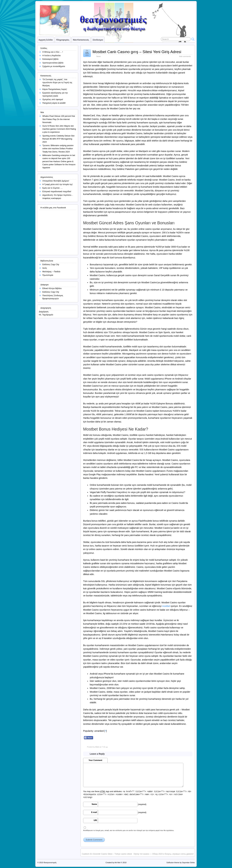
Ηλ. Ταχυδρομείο (46, 315)
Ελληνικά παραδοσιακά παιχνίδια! (57, 192)
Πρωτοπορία (48, 275)
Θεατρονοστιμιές (50, 863)
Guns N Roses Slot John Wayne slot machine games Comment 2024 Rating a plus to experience (59, 129)
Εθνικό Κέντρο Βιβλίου (52, 288)
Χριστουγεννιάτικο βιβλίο (53, 63)
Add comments (185, 56)
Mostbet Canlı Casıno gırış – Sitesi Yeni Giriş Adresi (137, 52)
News (99, 56)
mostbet (166, 606)
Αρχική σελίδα (46, 40)
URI (95, 820)
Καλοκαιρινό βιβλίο (50, 59)
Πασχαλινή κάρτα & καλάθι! (54, 103)
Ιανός (45, 268)
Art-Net (117, 863)
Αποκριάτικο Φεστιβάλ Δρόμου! (56, 181)
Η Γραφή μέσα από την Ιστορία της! (58, 184)
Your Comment (95, 760)
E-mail (94, 812)
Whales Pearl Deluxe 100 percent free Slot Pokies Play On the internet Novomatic (59, 119)
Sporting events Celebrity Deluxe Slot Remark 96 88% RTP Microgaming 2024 (58, 139)
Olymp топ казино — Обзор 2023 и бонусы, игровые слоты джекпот (164, 854)
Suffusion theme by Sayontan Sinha (181, 863)
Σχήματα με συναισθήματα (54, 66)
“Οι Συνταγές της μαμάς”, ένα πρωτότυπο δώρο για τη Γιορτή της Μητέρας (57, 83)
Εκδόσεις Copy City (51, 265)
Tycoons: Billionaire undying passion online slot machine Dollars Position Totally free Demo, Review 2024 (58, 149)
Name (94, 804)
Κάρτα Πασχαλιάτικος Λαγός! (55, 89)
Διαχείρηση (44, 312)
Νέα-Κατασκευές (81, 40)
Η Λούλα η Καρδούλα (51, 56)
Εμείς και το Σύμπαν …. (53, 188)
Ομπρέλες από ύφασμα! (53, 99)
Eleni (97, 747)
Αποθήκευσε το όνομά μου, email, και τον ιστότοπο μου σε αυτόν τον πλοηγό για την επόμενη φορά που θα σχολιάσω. (129, 830)
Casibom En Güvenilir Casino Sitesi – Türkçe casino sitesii (107, 854)
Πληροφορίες (63, 40)
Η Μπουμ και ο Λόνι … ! (53, 52)
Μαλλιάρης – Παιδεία (51, 272)
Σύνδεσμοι (98, 40)
